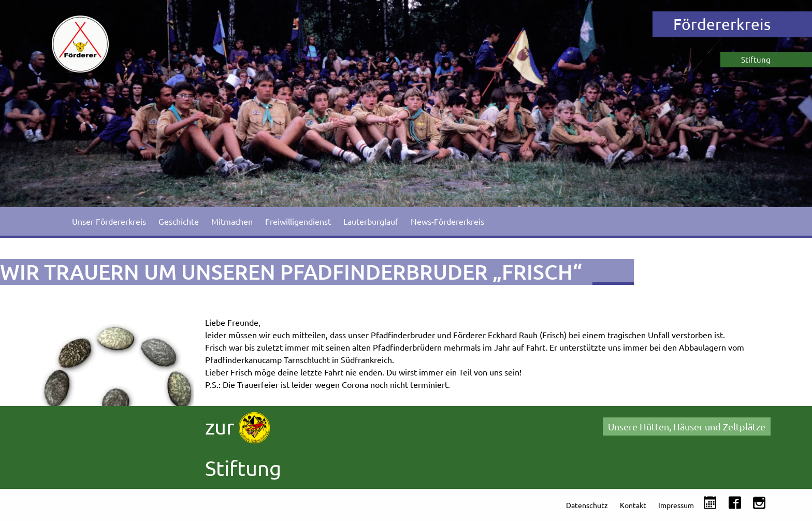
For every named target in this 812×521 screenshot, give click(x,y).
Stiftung (756, 59)
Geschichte (179, 221)
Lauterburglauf (371, 221)
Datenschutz (587, 505)
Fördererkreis (722, 24)
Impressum (676, 505)
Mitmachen (232, 221)
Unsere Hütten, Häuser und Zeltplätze (687, 426)
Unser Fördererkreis (109, 221)
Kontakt (633, 505)
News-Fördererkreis (447, 221)
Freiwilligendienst (298, 221)
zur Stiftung (243, 446)
